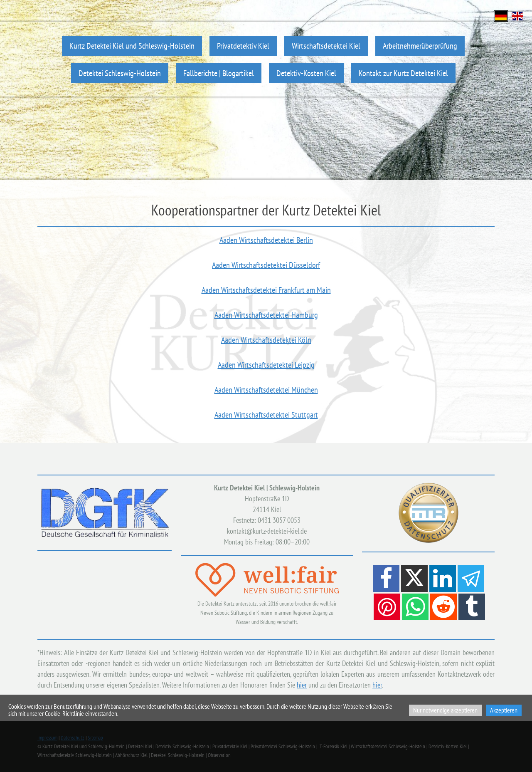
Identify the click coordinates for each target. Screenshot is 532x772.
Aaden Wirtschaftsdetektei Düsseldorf (266, 265)
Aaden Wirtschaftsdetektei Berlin (266, 240)
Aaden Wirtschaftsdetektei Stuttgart (266, 415)
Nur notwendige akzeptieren (445, 710)
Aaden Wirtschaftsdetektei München (266, 390)
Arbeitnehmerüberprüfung (420, 46)
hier (302, 685)
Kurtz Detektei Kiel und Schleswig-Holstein (132, 46)
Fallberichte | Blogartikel (219, 73)
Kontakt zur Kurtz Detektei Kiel (403, 73)
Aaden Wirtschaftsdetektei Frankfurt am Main (266, 290)
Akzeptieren (504, 710)
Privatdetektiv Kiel (243, 46)
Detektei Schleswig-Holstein (120, 73)
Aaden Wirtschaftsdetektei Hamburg (266, 315)
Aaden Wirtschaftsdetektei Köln (266, 340)
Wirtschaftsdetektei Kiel (326, 46)
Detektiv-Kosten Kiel (306, 73)
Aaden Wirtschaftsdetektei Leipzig (266, 365)
